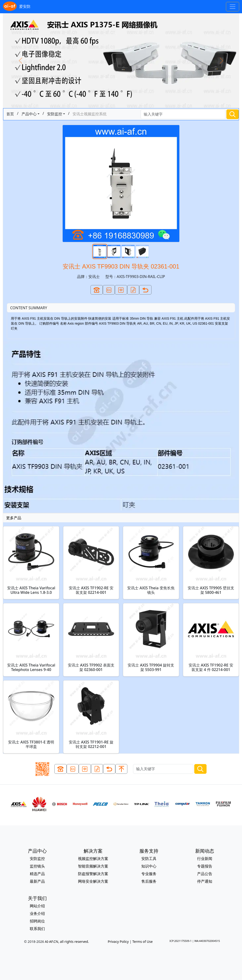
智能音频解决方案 (93, 866)
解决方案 (93, 851)
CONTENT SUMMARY (29, 308)
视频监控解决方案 (93, 859)
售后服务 (149, 881)
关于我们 (37, 898)
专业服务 (149, 874)
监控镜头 (37, 866)
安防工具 (149, 859)
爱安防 (17, 7)
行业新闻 (205, 859)
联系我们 (37, 929)
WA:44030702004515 (207, 941)
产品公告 (205, 874)
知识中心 (149, 866)
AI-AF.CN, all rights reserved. (67, 942)
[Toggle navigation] (233, 7)
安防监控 (55, 114)
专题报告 (205, 866)
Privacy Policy (118, 942)
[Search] (183, 114)
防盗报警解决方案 (93, 874)
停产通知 (205, 881)
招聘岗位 (37, 921)
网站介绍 (37, 906)
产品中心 (29, 114)
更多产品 (14, 518)
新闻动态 (205, 851)
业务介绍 (37, 913)
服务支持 (149, 851)
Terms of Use (143, 942)
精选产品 (37, 874)
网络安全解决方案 (93, 881)
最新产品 (37, 881)
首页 (10, 114)
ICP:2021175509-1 (180, 941)
